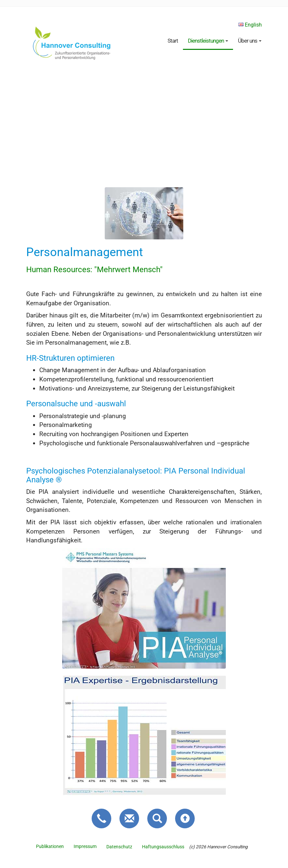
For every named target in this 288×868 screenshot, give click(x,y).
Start (173, 41)
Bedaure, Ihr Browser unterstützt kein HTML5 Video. (144, 122)
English (250, 25)
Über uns (250, 41)
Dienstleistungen (208, 41)
